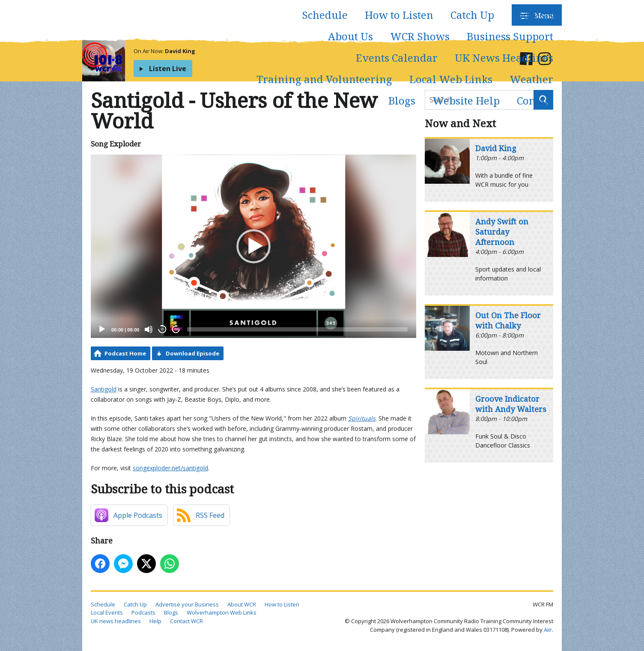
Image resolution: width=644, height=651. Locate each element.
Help (155, 621)
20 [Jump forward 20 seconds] (176, 329)
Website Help (466, 100)
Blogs (402, 100)
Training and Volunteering (324, 79)
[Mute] (149, 329)
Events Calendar (397, 58)
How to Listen (399, 15)
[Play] (102, 329)
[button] (253, 246)
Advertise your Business (187, 604)
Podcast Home (125, 353)
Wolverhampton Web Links (222, 612)
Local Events (107, 612)
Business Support (510, 36)
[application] (253, 246)
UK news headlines (116, 621)
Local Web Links (451, 79)
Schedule (325, 15)
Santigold (104, 389)
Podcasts (532, 15)
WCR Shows (420, 36)
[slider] (297, 329)
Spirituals (362, 418)
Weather (531, 79)
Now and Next (460, 123)
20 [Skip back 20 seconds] (162, 329)
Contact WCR (186, 621)
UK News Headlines (504, 58)
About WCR (242, 604)
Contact (535, 100)
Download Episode (192, 353)
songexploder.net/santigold (170, 468)
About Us (350, 36)
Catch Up (472, 15)
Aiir (548, 630)
